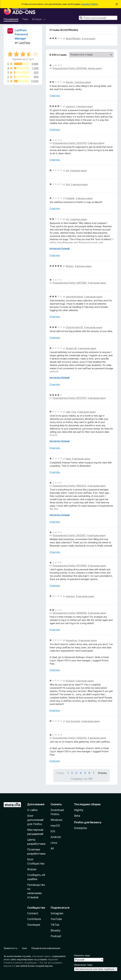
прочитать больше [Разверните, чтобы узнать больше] (60, 248)
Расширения (11, 19)
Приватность (11, 948)
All (52, 848)
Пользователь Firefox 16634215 (69, 486)
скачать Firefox (90, 4)
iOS (53, 831)
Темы (25, 19)
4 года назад (88, 38)
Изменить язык (82, 955)
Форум (32, 869)
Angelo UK (71, 348)
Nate (68, 459)
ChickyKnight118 (74, 327)
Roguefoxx (72, 640)
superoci (70, 106)
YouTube (56, 919)
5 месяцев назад (97, 283)
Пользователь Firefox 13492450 (70, 738)
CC (67, 219)
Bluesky (56, 930)
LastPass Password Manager (21, 34)
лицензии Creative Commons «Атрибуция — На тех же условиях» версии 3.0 (33, 963)
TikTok (55, 925)
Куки (25, 948)
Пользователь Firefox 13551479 (69, 143)
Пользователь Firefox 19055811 (69, 535)
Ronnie (69, 82)
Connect (33, 913)
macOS (55, 826)
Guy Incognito (73, 721)
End (68, 184)
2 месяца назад (83, 82)
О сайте (32, 810)
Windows (57, 820)
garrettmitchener (74, 297)
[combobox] (98, 18)
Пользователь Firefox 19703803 (70, 566)
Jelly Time (71, 412)
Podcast (56, 936)
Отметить (55, 96)
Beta (77, 816)
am (67, 170)
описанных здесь (41, 956)
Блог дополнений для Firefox (35, 820)
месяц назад (95, 68)
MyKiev (70, 266)
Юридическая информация (46, 948)
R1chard (70, 681)
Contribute (34, 919)
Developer (34, 925)
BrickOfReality (73, 38)
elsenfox (70, 596)
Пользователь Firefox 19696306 (70, 613)
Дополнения (36, 804)
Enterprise (80, 828)
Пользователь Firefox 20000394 (70, 68)
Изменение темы (83, 965)
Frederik (70, 198)
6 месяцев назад (87, 412)
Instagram (57, 913)
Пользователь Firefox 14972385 (70, 283)
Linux (54, 843)
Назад (60, 773)
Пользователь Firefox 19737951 (69, 398)
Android (56, 837)
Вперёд (102, 773)
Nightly (79, 810)
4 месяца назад (78, 170)
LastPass (24, 43)
